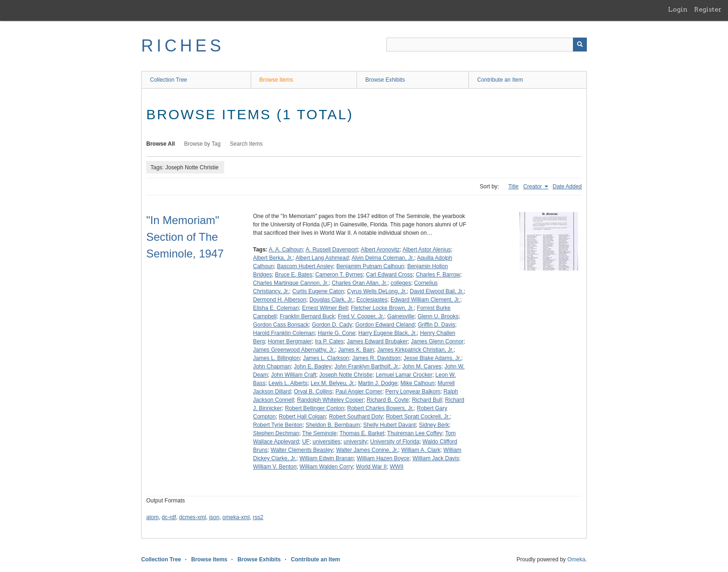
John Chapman (272, 366)
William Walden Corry (326, 467)
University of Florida (395, 442)
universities (326, 442)
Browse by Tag (203, 144)
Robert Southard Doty (356, 417)
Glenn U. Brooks (438, 316)
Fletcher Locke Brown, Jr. (382, 308)
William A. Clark (421, 450)
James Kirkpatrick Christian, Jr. (415, 350)
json (214, 517)
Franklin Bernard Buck (307, 316)
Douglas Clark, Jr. (331, 300)
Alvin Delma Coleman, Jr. (383, 258)
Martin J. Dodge (378, 383)
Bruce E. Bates (293, 275)
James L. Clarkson (326, 358)
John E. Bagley (313, 366)
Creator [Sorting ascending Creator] (533, 186)
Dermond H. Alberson (280, 300)
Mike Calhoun (418, 383)
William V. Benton (275, 467)
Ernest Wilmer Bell (325, 308)
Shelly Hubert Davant (389, 425)
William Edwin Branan (327, 458)
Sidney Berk (434, 425)
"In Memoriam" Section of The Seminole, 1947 (185, 237)
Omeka (576, 559)
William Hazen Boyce (383, 458)
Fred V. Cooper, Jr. (361, 316)
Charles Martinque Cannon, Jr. (291, 283)
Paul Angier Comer (359, 392)
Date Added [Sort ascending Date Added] (567, 186)
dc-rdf (169, 517)
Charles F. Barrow (438, 275)
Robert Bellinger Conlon (315, 408)
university (355, 442)
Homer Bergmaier (290, 341)
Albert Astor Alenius (427, 250)
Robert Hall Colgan (302, 417)
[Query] (487, 45)
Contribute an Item (500, 80)
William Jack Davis (435, 458)
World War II (371, 467)
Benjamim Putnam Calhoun (370, 266)
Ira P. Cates (329, 341)
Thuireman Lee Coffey (415, 433)
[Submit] (580, 45)
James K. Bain (356, 350)
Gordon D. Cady (332, 325)
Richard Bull (427, 400)
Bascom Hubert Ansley (305, 266)
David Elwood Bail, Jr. (437, 291)
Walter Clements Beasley (302, 450)
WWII (397, 467)
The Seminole (319, 433)
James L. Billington (276, 358)
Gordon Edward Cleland (385, 325)
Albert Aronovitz (380, 250)
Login (678, 9)
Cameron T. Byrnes (339, 275)
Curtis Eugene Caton (318, 291)
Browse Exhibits (385, 80)
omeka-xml (236, 517)
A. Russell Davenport (332, 250)
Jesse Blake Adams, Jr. (432, 358)
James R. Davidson (376, 358)
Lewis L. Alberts (288, 383)
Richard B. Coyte (388, 400)
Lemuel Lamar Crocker (404, 375)
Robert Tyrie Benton (278, 425)
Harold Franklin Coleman (284, 333)
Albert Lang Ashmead (322, 258)
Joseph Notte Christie (346, 375)
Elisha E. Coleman (276, 308)
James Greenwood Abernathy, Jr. (294, 350)
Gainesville (401, 316)
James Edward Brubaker (377, 341)
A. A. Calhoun (286, 250)
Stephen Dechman (276, 433)
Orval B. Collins (313, 392)
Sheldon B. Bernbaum (333, 425)
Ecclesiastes (372, 300)
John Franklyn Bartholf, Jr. (367, 366)
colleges (401, 283)
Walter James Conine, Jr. (367, 450)
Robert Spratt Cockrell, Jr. (418, 417)
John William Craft (294, 375)
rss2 (258, 517)
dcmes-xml (193, 517)
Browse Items (276, 80)
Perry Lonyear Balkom (413, 392)
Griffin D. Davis (436, 325)
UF (306, 442)
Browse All (161, 144)
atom (153, 517)
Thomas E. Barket (362, 433)
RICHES (183, 46)
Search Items (246, 144)
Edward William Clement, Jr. (425, 300)
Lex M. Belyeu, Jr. (333, 383)
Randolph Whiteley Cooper (330, 400)
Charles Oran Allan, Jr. (359, 283)
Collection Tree (169, 80)
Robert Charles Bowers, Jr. (380, 408)
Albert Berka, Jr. (273, 258)
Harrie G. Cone (336, 333)
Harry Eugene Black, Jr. (388, 333)
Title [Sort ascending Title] (513, 186)
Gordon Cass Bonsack (281, 325)
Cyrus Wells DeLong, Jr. (377, 291)
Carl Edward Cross (389, 275)
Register (708, 9)
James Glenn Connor (437, 341)
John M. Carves (422, 366)
